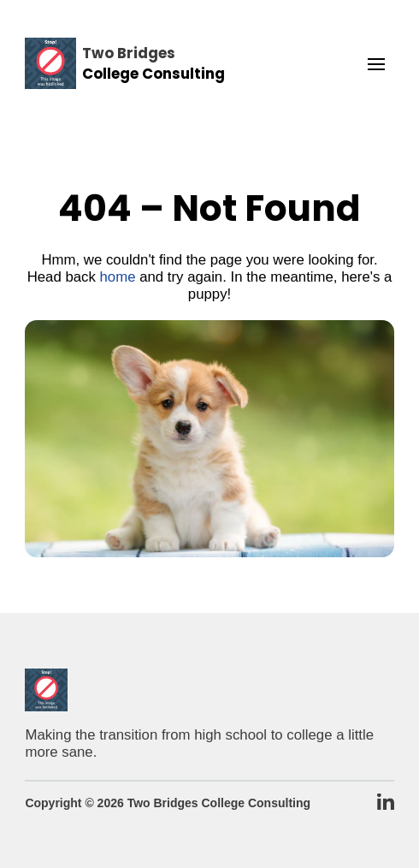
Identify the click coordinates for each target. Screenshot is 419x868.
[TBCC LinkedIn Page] (386, 803)
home (118, 277)
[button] (376, 64)
